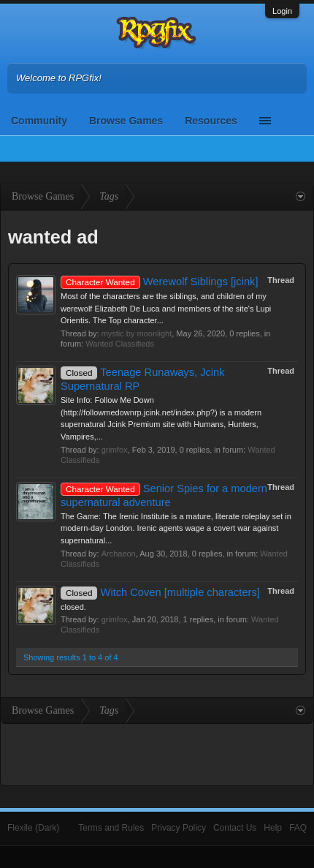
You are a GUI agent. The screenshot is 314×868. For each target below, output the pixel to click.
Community (39, 121)
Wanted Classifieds (120, 344)
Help (273, 828)
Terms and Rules (111, 828)
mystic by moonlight (137, 333)
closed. (73, 607)
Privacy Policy (179, 828)
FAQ (298, 828)
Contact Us (235, 828)
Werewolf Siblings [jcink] (160, 282)
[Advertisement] (157, 753)
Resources (211, 121)
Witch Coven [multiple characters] (160, 592)
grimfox (115, 450)
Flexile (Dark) (33, 828)
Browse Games (126, 121)
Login (282, 11)
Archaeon (119, 554)
